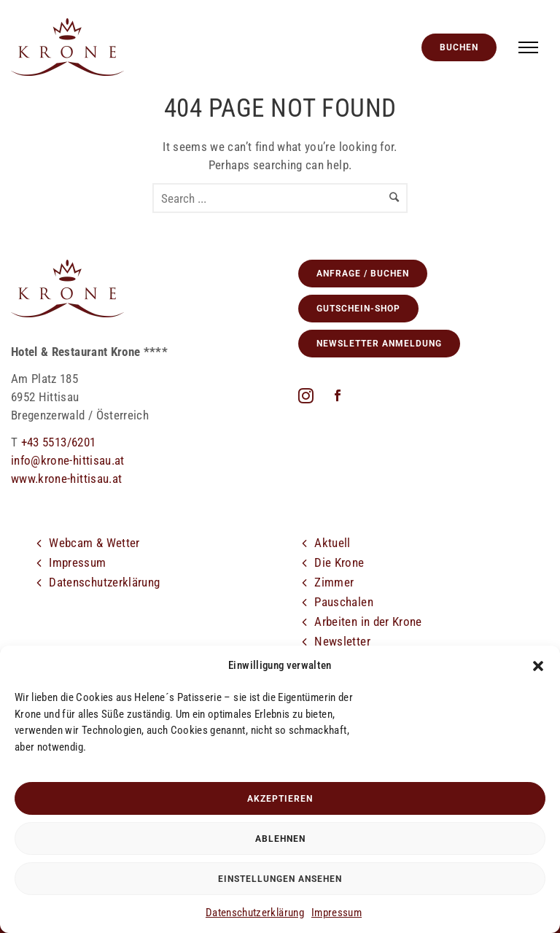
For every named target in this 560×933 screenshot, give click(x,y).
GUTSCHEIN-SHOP (358, 309)
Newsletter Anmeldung (379, 344)
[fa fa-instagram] (310, 395)
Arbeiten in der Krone (368, 622)
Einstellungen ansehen (280, 879)
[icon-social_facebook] (338, 396)
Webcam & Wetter (94, 543)
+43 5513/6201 (59, 442)
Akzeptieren (280, 799)
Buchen (459, 47)
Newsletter (342, 641)
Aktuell (332, 543)
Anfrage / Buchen (363, 274)
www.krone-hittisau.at (66, 479)
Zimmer (334, 582)
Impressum (337, 913)
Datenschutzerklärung (255, 913)
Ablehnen (280, 839)
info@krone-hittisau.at (68, 460)
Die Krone (339, 562)
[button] (538, 666)
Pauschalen (344, 602)
